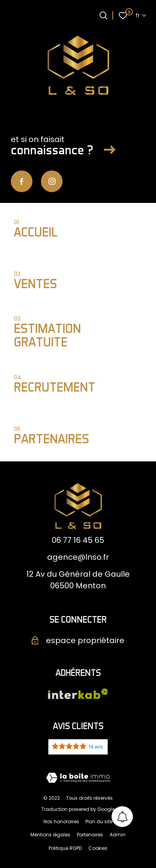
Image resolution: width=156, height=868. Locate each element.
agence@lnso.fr (78, 557)
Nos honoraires (61, 822)
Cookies (98, 848)
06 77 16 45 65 (78, 540)
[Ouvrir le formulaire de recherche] (103, 15)
